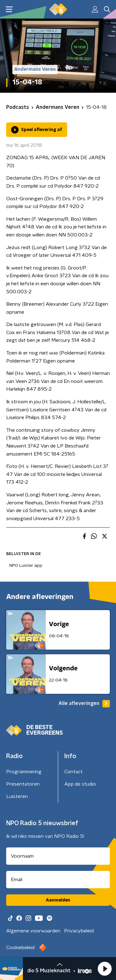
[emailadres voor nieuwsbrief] (58, 880)
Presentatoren (23, 784)
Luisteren (17, 796)
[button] (105, 969)
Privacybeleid (79, 931)
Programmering (24, 772)
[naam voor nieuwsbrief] (58, 856)
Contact (73, 772)
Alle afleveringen (84, 704)
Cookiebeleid (20, 948)
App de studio (80, 784)
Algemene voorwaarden (33, 931)
